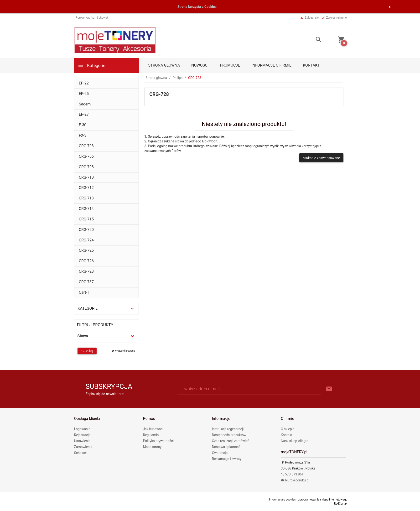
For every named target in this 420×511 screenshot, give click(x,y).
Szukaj (87, 351)
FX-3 (83, 135)
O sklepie (288, 429)
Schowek (81, 453)
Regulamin (151, 435)
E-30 (83, 125)
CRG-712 (86, 188)
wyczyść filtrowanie (123, 351)
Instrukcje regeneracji (228, 429)
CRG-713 (86, 198)
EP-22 (84, 83)
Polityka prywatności (158, 441)
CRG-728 (86, 271)
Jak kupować (153, 429)
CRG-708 (86, 167)
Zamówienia (83, 447)
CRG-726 (86, 261)
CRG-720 (86, 230)
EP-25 (84, 94)
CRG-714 (86, 209)
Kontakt (311, 65)
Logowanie (82, 429)
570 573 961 (292, 474)
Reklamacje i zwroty (227, 459)
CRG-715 (86, 219)
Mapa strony (152, 447)
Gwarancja (220, 453)
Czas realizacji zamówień (231, 441)
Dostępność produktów (229, 435)
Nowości (200, 65)
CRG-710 (86, 177)
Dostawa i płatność (226, 447)
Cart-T (84, 292)
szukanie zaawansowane (321, 158)
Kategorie (92, 65)
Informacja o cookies (282, 500)
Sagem (85, 104)
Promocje (230, 65)
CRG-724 (86, 240)
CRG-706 (86, 156)
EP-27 (84, 114)
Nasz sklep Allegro (295, 441)
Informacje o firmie (271, 65)
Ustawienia (82, 441)
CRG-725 (86, 250)
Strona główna (164, 65)
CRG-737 (86, 282)
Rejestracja (82, 435)
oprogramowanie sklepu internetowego (323, 500)
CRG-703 (86, 146)
